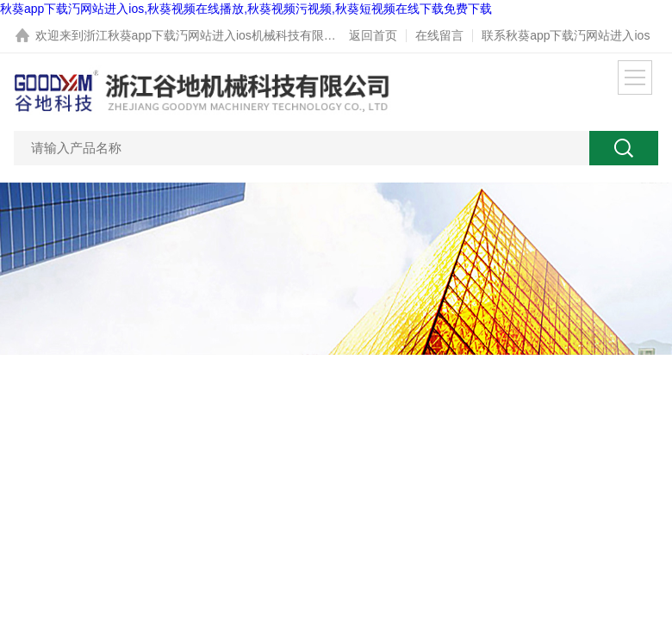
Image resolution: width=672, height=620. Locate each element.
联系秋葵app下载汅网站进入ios (566, 35)
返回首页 (373, 35)
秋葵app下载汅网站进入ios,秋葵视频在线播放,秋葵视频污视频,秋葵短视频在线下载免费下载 (246, 9)
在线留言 (439, 35)
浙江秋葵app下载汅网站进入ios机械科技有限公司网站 (228, 35)
